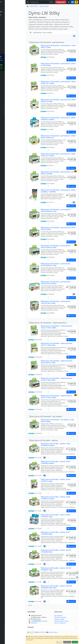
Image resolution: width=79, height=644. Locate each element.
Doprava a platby (59, 619)
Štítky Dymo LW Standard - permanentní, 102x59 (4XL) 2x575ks (56, 283)
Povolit (75, 642)
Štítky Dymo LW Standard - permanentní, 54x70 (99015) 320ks (58, 228)
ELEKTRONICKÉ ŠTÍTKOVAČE (14, 15)
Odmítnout (67, 642)
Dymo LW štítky (11, 49)
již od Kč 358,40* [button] (72, 50)
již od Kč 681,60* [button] (72, 232)
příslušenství (10, 18)
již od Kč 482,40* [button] (72, 122)
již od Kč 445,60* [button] (72, 424)
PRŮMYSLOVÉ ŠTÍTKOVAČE (13, 24)
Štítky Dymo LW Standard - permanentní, (47, 42)
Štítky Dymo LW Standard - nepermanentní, (48, 323)
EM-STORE (41, 632)
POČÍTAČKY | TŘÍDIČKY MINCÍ (14, 12)
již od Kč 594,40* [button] (72, 250)
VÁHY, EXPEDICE (10, 52)
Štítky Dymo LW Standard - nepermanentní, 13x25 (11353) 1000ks (57, 327)
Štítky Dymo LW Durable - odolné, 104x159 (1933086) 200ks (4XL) (56, 587)
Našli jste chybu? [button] (53, 632)
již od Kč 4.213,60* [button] (71, 590)
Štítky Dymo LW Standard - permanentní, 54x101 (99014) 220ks (56, 247)
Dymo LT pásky (10, 46)
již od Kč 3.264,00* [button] (71, 572)
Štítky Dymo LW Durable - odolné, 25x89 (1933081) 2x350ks (55, 498)
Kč (51, 2)
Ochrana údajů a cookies (62, 621)
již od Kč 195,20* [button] (72, 86)
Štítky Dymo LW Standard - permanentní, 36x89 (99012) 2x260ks (58, 173)
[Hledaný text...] (39, 2)
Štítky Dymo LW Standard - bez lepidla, (46, 416)
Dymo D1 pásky (11, 40)
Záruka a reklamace (60, 623)
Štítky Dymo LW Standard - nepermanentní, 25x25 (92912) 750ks (57, 362)
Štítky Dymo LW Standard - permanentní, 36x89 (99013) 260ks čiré (58, 137)
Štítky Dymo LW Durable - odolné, (44, 440)
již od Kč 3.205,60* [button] (71, 536)
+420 (12, 637)
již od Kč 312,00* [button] (72, 68)
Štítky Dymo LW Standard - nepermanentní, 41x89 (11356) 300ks (57, 379)
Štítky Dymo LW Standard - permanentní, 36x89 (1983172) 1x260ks (58, 155)
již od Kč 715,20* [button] (72, 400)
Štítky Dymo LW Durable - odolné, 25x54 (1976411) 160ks (55, 480)
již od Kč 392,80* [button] (72, 158)
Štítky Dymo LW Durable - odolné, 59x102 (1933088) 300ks (56, 551)
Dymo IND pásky (11, 43)
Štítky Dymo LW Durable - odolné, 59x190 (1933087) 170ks (56, 569)
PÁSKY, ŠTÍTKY (15, 34)
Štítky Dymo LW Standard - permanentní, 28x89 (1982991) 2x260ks (58, 119)
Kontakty (45, 621)
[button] (74, 36)
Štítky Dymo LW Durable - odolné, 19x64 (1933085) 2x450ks (55, 445)
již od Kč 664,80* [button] (72, 214)
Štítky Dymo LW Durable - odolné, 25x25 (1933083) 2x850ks (55, 462)
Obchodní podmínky (60, 617)
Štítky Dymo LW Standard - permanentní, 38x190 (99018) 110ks (56, 210)
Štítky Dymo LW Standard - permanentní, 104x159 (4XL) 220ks (56, 302)
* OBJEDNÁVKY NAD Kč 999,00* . (14, 58)
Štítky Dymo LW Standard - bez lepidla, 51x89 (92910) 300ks (57, 421)
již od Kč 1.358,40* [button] (71, 286)
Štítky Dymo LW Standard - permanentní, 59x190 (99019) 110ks (56, 265)
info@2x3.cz (10, 639)
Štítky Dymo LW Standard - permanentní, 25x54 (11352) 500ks (58, 64)
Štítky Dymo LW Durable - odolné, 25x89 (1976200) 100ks (55, 516)
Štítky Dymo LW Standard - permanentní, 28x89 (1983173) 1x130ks (58, 82)
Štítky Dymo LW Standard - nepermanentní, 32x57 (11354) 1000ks (57, 397)
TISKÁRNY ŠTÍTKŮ (11, 31)
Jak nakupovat (58, 615)
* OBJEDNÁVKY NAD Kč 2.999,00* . (15, 67)
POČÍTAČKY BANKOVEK (12, 9)
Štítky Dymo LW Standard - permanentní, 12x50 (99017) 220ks (58, 46)
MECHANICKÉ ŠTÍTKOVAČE (13, 21)
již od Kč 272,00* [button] (72, 330)
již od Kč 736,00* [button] (72, 305)
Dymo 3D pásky (11, 37)
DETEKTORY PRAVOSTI (12, 5)
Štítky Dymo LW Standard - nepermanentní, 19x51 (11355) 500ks (57, 344)
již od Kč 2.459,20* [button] (71, 448)
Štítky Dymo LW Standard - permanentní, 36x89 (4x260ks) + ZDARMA (58, 191)
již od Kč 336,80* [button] (72, 347)
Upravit (59, 642)
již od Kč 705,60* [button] (72, 176)
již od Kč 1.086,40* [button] (71, 194)
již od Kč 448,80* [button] (72, 519)
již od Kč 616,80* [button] (72, 483)
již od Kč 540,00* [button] (72, 382)
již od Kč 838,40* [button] (72, 268)
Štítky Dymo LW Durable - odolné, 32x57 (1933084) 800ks (55, 533)
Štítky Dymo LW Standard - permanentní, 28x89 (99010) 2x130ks (58, 101)
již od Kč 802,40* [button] (72, 140)
